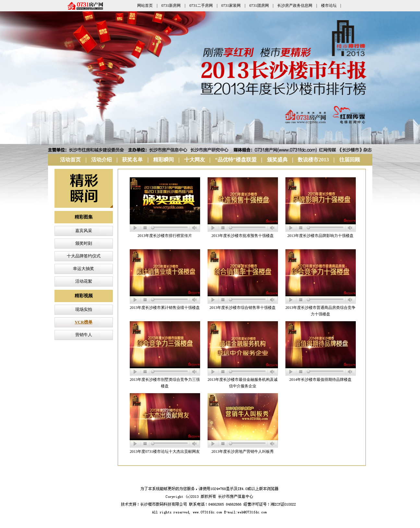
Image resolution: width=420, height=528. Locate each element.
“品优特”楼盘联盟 (236, 160)
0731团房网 (259, 6)
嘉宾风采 (84, 231)
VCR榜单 (83, 322)
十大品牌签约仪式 (84, 256)
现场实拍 (84, 309)
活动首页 (70, 160)
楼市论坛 (329, 6)
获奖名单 (132, 160)
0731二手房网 (201, 6)
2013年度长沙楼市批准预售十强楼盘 (243, 236)
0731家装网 (231, 6)
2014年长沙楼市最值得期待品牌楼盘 (320, 380)
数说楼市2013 (313, 160)
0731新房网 (171, 6)
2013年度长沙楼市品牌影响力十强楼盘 (320, 236)
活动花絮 (84, 281)
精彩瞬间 (163, 160)
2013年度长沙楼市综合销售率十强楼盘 (243, 308)
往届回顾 (350, 160)
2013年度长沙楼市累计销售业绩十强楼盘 (165, 308)
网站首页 (145, 6)
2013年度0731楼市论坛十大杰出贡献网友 (165, 452)
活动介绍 (102, 160)
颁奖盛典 (277, 160)
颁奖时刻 (84, 243)
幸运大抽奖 (84, 269)
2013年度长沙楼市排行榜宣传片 (165, 236)
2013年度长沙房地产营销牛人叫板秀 (243, 452)
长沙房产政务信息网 (295, 6)
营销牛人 (84, 335)
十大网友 (195, 160)
